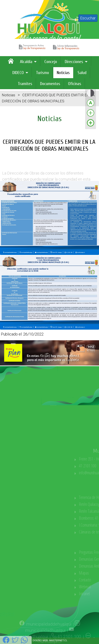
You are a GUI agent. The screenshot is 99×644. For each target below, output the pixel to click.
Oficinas (75, 84)
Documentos (50, 84)
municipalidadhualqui (45, 637)
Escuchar (88, 18)
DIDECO (18, 73)
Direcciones (74, 62)
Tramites (25, 84)
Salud (82, 73)
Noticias (63, 73)
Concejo (51, 62)
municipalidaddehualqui (49, 631)
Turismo (42, 73)
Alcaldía (26, 62)
